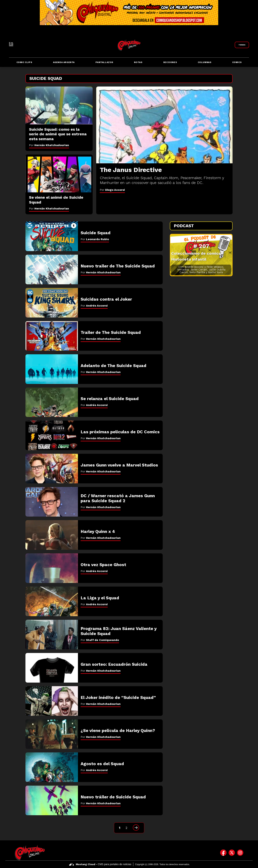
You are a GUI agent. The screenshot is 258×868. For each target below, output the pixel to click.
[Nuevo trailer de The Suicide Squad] (52, 269)
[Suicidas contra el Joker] (52, 303)
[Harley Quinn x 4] (52, 535)
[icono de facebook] (223, 853)
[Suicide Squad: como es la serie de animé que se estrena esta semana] (59, 105)
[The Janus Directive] (164, 125)
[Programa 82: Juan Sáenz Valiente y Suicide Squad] (52, 635)
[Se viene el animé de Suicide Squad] (59, 173)
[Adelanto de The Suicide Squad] (52, 369)
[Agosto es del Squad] (52, 767)
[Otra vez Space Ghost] (52, 568)
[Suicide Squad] (52, 236)
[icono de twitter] (232, 853)
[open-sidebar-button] (11, 44)
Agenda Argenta (64, 62)
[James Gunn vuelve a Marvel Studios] (52, 469)
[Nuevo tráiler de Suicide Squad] (52, 800)
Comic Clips (24, 62)
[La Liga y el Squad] (52, 601)
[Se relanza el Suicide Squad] (52, 402)
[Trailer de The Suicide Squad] (52, 336)
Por (112, 190)
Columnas (205, 62)
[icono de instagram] (240, 853)
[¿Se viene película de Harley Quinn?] (52, 734)
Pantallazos (104, 62)
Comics (237, 62)
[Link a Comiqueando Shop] (242, 45)
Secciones (170, 62)
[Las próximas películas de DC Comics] (52, 435)
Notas (138, 62)
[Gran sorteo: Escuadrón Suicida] (52, 668)
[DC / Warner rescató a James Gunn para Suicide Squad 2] (52, 502)
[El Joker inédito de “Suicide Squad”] (52, 701)
